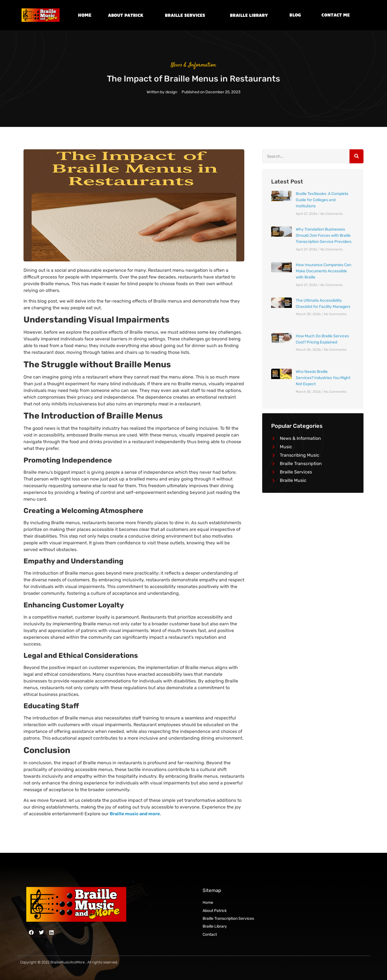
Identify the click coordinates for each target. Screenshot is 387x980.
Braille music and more (135, 814)
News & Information (194, 65)
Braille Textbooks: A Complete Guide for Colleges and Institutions (322, 200)
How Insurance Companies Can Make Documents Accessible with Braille (323, 271)
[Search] (356, 156)
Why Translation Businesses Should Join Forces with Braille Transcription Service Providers (324, 236)
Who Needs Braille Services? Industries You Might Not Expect (323, 378)
